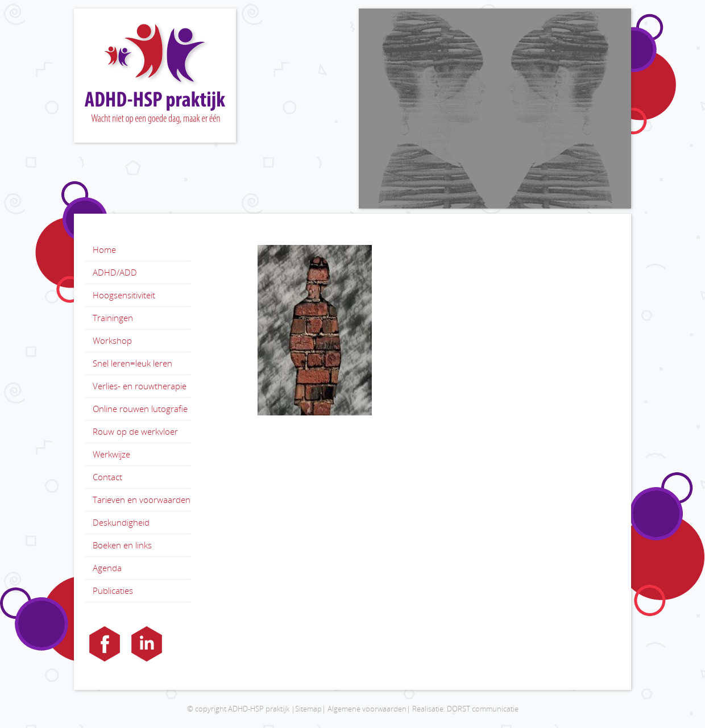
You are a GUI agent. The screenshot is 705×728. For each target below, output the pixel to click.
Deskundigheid (121, 522)
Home (104, 249)
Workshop (112, 340)
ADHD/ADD (115, 272)
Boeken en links (122, 545)
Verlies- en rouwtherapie (140, 386)
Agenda (107, 568)
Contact (107, 477)
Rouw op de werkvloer (135, 431)
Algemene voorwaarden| (369, 709)
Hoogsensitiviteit (124, 295)
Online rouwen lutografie (140, 409)
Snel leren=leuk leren (132, 363)
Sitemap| (310, 709)
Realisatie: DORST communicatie (465, 709)
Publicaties (113, 590)
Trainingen (113, 318)
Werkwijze (111, 454)
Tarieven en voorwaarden (142, 500)
